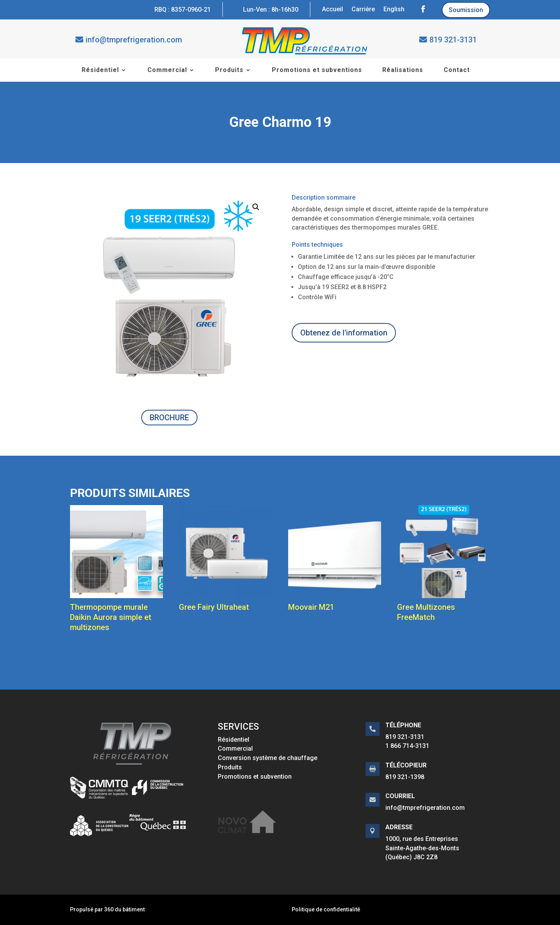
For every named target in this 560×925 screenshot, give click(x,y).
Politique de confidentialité (326, 909)
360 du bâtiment (124, 909)
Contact (457, 70)
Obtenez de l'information (344, 333)
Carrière (363, 10)
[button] (256, 207)
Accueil (332, 10)
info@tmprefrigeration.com (134, 40)
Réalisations (403, 70)
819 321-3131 (453, 40)
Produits (229, 70)
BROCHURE (169, 418)
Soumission (466, 10)
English (394, 10)
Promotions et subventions (317, 70)
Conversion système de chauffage (268, 758)
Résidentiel (100, 70)
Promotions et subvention (255, 777)
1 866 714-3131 (407, 746)
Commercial (167, 70)
